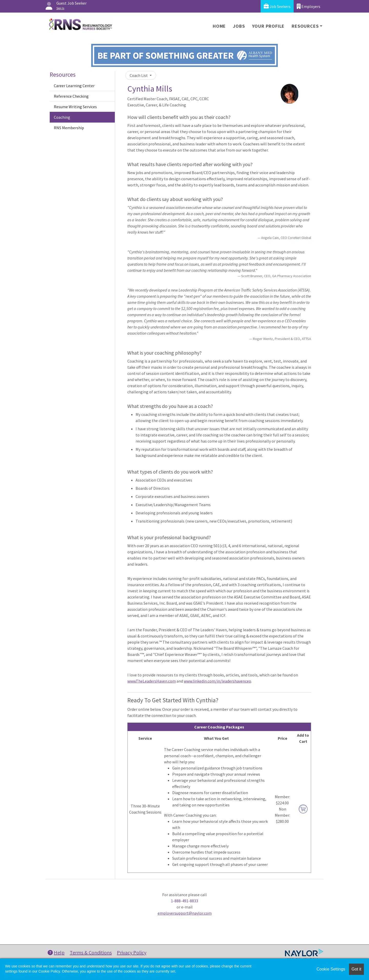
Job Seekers (277, 6)
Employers (309, 6)
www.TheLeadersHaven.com (152, 681)
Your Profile (268, 26)
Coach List (139, 75)
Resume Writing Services (75, 107)
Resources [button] (305, 26)
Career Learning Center (74, 86)
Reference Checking (71, 96)
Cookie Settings (331, 969)
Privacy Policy (132, 952)
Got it (356, 969)
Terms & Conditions (91, 952)
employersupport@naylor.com (185, 913)
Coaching (62, 117)
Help (56, 952)
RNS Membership (69, 128)
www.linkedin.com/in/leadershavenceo (217, 681)
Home (219, 26)
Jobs (239, 26)
